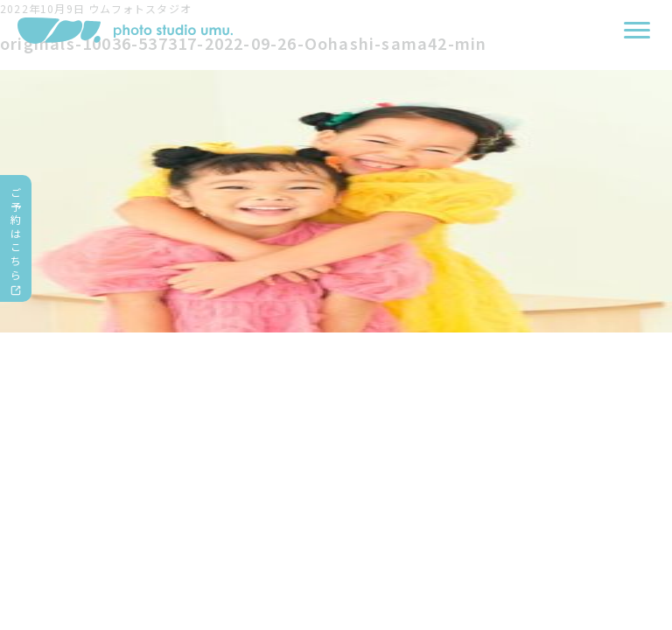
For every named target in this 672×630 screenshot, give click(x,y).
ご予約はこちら (16, 233)
